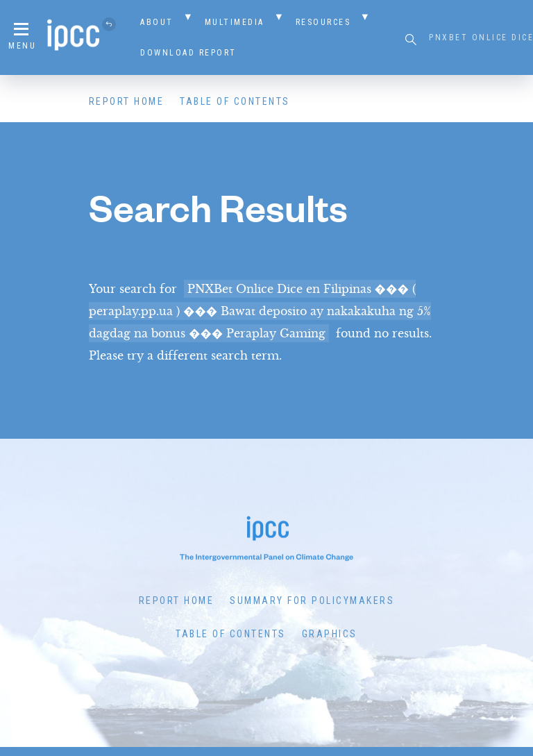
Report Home (127, 101)
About (157, 22)
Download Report (188, 53)
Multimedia (235, 22)
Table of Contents (235, 101)
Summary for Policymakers (312, 600)
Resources (323, 22)
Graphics (330, 634)
